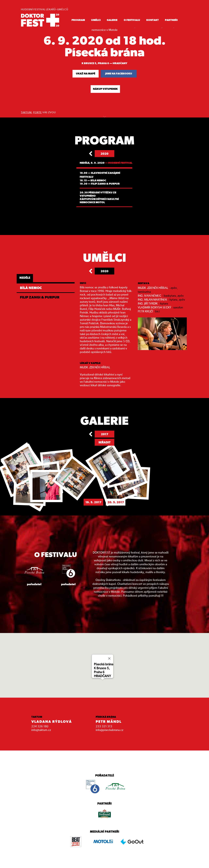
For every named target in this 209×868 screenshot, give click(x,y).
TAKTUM (26, 113)
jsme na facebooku (119, 74)
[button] (103, 680)
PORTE (37, 113)
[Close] (109, 658)
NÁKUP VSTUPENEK (105, 89)
